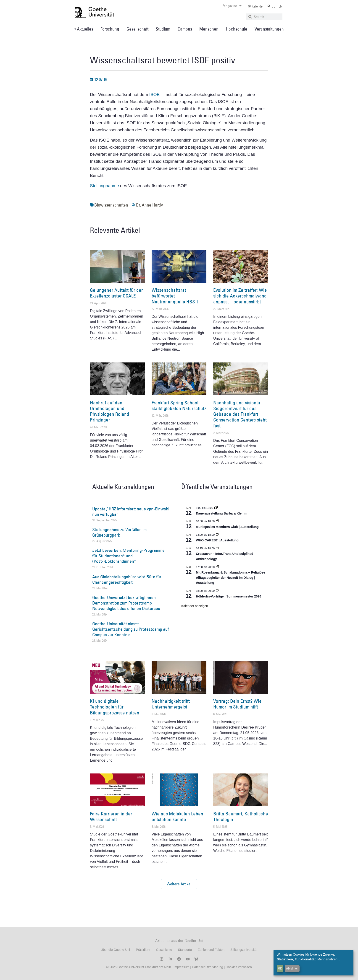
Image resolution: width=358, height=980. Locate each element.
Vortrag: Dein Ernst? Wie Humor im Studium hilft (237, 704)
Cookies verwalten (239, 967)
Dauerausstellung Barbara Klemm (222, 513)
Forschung (110, 29)
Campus (185, 29)
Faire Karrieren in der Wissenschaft (111, 817)
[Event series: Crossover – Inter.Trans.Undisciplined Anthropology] (217, 548)
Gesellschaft (137, 29)
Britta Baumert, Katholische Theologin (241, 817)
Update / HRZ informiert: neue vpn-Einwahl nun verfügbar (131, 512)
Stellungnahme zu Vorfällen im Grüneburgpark (119, 532)
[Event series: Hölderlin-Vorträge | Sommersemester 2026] (217, 591)
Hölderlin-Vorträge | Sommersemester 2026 (229, 596)
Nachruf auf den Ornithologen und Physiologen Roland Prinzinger (110, 411)
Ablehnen (292, 968)
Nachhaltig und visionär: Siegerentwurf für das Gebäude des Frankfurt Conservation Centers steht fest (240, 414)
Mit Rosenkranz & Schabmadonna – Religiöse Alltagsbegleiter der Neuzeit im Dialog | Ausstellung (230, 578)
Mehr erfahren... (329, 959)
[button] (179, 884)
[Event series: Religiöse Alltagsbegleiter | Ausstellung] (217, 567)
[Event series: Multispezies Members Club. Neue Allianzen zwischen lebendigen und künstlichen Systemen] (217, 521)
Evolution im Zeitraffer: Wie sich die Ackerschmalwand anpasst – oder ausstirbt (240, 296)
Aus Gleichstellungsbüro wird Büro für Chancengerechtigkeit (127, 579)
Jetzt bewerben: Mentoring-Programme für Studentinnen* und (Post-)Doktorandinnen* (128, 556)
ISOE (154, 94)
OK (280, 968)
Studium (163, 29)
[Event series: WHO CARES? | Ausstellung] (217, 535)
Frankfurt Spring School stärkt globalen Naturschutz (179, 406)
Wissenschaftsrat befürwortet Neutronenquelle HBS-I (175, 296)
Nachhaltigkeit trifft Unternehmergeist (171, 704)
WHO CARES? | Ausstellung (217, 540)
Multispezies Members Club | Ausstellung (227, 527)
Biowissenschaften (111, 205)
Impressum (181, 967)
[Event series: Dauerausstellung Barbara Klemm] (216, 508)
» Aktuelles (84, 29)
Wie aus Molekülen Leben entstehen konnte (177, 817)
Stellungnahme (105, 186)
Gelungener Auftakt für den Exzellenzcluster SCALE (117, 293)
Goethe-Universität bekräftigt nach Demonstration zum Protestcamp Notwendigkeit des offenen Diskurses (126, 603)
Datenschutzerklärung (208, 967)
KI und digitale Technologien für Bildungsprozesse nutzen (115, 707)
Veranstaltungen (269, 29)
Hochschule (237, 29)
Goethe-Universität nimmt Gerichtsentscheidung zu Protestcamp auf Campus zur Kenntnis (131, 629)
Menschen (209, 29)
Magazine (232, 6)
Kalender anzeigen (195, 606)
